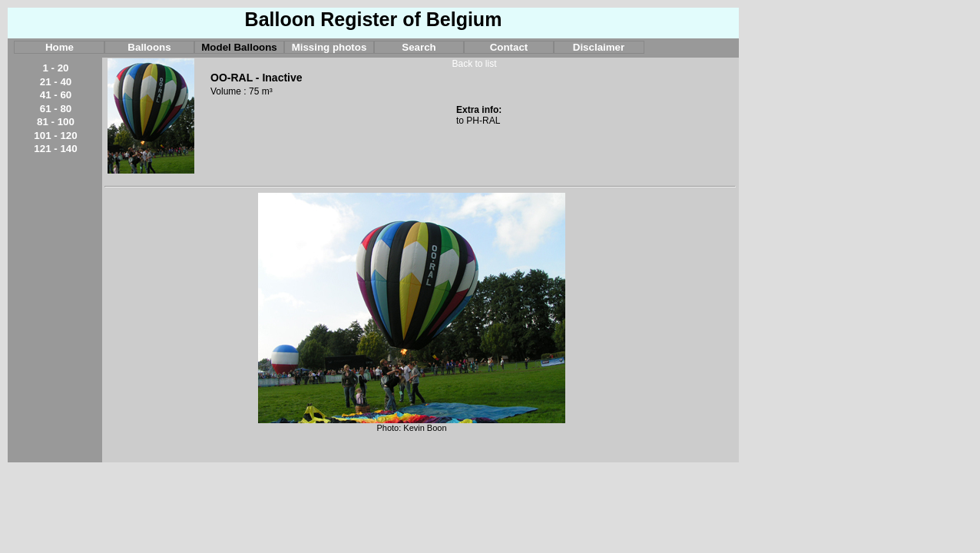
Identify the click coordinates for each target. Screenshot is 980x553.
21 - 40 (56, 82)
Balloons (149, 47)
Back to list (474, 64)
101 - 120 (55, 136)
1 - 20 (55, 68)
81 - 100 (56, 122)
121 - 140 (55, 149)
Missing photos (329, 47)
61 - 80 (56, 109)
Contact (509, 47)
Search (419, 47)
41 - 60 (56, 95)
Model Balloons (239, 47)
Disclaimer (599, 47)
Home (60, 47)
